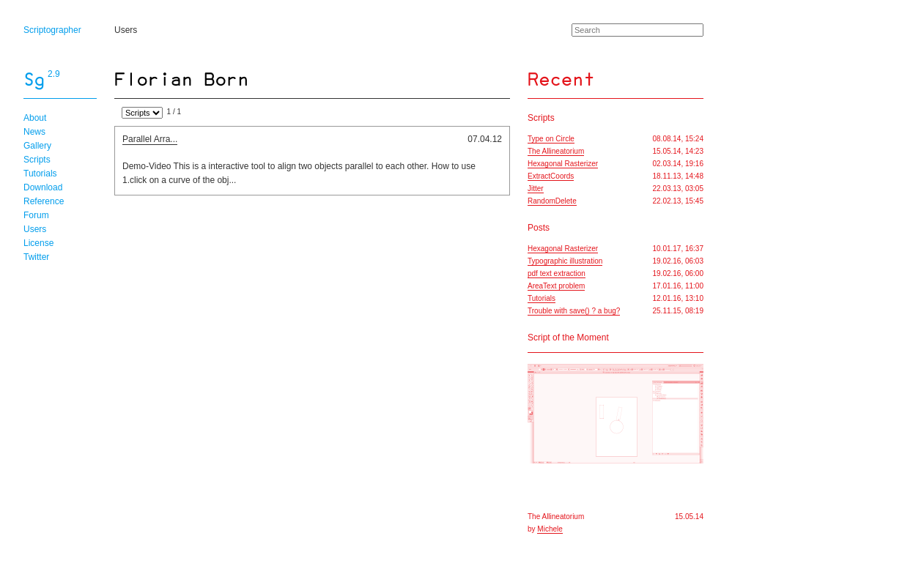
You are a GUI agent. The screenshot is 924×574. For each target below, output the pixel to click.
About (35, 118)
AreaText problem (556, 286)
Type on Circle (551, 139)
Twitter (36, 257)
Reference (44, 201)
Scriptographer (52, 30)
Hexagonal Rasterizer (563, 164)
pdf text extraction (557, 273)
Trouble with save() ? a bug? (574, 311)
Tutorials (40, 174)
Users (126, 30)
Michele (550, 529)
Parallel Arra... (150, 139)
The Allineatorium (556, 151)
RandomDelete (552, 201)
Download (43, 187)
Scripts (37, 160)
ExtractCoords (551, 176)
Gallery (37, 146)
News (34, 132)
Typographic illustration (565, 261)
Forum (36, 215)
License (38, 243)
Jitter (536, 189)
